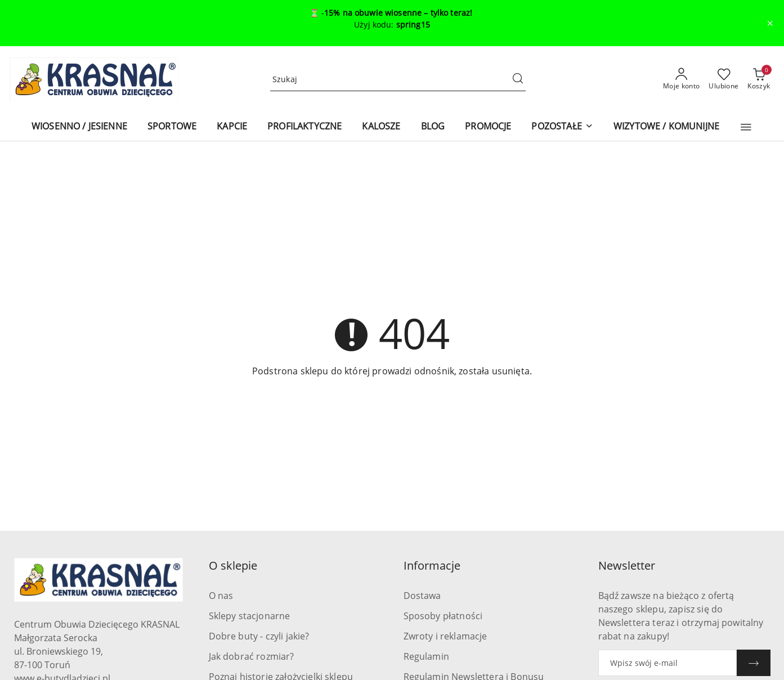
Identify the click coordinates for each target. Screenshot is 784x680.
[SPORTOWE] (172, 127)
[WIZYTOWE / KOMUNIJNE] (666, 127)
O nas (221, 596)
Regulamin (426, 656)
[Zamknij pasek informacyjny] (770, 23)
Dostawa (422, 596)
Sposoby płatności (443, 616)
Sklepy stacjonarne (250, 616)
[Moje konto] (682, 79)
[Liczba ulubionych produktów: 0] (723, 79)
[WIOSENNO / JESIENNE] (79, 127)
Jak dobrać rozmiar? (252, 656)
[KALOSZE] (381, 127)
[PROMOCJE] (488, 127)
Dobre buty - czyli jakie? (259, 636)
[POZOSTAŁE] (562, 127)
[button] (746, 127)
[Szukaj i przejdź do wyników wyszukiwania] (518, 79)
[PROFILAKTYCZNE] (304, 127)
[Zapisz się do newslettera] (667, 663)
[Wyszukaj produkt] (398, 80)
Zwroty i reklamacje (445, 636)
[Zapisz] (754, 663)
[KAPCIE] (232, 127)
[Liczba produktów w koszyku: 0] (759, 79)
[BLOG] (433, 127)
